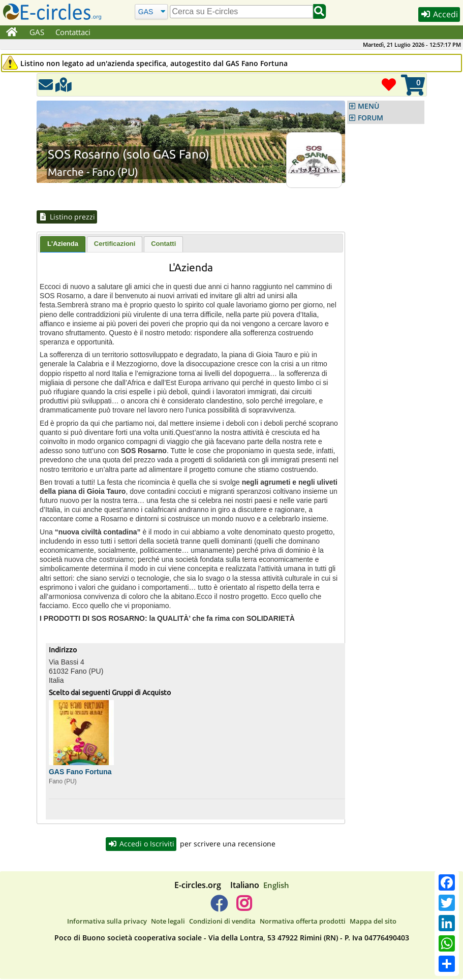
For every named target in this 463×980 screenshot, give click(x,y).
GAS (37, 32)
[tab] (63, 245)
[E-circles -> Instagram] (244, 908)
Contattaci (73, 32)
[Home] (12, 33)
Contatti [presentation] (163, 244)
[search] (242, 12)
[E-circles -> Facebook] (219, 908)
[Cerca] (151, 11)
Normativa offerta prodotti (303, 922)
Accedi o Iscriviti (141, 844)
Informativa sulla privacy (107, 922)
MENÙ (368, 106)
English (276, 886)
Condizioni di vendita (222, 922)
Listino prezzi (68, 217)
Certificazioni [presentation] (115, 244)
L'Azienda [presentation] (63, 244)
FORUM (371, 118)
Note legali (168, 922)
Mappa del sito (373, 922)
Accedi (439, 14)
